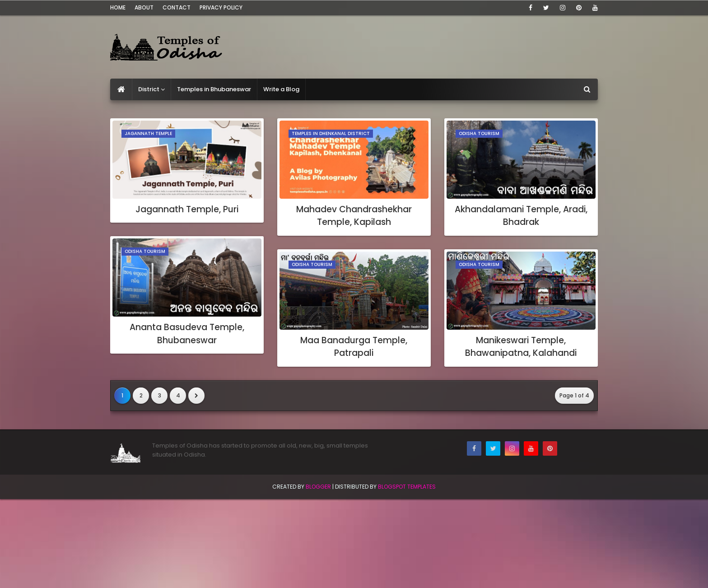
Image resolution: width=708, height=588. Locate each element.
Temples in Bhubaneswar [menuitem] (214, 89)
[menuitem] (121, 89)
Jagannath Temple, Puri (187, 209)
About (144, 7)
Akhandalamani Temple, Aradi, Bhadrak (521, 216)
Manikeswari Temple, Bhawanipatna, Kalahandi (521, 347)
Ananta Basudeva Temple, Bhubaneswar (187, 334)
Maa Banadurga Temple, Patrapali (354, 347)
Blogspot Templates (407, 487)
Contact (177, 7)
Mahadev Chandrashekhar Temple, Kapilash (354, 216)
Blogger (318, 487)
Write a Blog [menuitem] (281, 89)
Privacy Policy (221, 7)
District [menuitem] (149, 89)
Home (118, 7)
